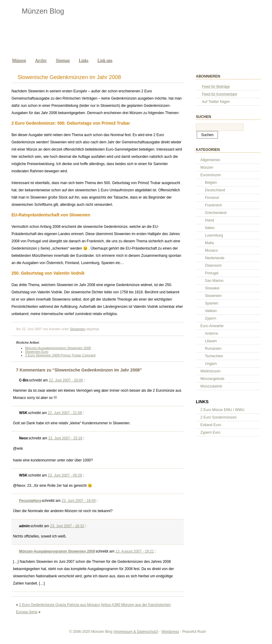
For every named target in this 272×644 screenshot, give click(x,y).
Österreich (213, 266)
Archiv (41, 61)
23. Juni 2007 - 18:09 (79, 501)
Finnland (212, 198)
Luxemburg (214, 235)
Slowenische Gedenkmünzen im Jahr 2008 (69, 77)
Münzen (19, 61)
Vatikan (211, 311)
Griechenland (216, 213)
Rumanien (213, 349)
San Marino (214, 281)
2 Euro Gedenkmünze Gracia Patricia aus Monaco (59, 605)
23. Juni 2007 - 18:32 (67, 526)
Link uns (105, 61)
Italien (210, 228)
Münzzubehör (211, 386)
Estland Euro (211, 425)
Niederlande (215, 258)
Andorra (211, 333)
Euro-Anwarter (212, 326)
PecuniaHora (30, 501)
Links (84, 61)
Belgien (211, 183)
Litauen (211, 341)
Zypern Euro (210, 432)
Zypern (210, 318)
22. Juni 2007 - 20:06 (66, 380)
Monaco (211, 250)
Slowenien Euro (37, 352)
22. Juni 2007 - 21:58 (65, 413)
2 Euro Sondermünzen (219, 417)
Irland (209, 220)
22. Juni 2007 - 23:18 (65, 438)
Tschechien (214, 356)
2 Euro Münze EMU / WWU (222, 410)
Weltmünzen (210, 371)
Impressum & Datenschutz (136, 632)
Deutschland (215, 190)
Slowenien (78, 329)
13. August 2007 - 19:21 (135, 551)
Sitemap (63, 61)
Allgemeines (210, 160)
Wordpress (170, 632)
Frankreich (214, 205)
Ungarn (211, 364)
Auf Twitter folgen (216, 102)
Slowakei (212, 288)
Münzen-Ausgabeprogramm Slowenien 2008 (58, 348)
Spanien (212, 303)
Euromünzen (211, 175)
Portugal (212, 273)
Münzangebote (212, 379)
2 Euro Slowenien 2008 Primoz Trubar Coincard (60, 355)
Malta (209, 243)
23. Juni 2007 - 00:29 (65, 475)
